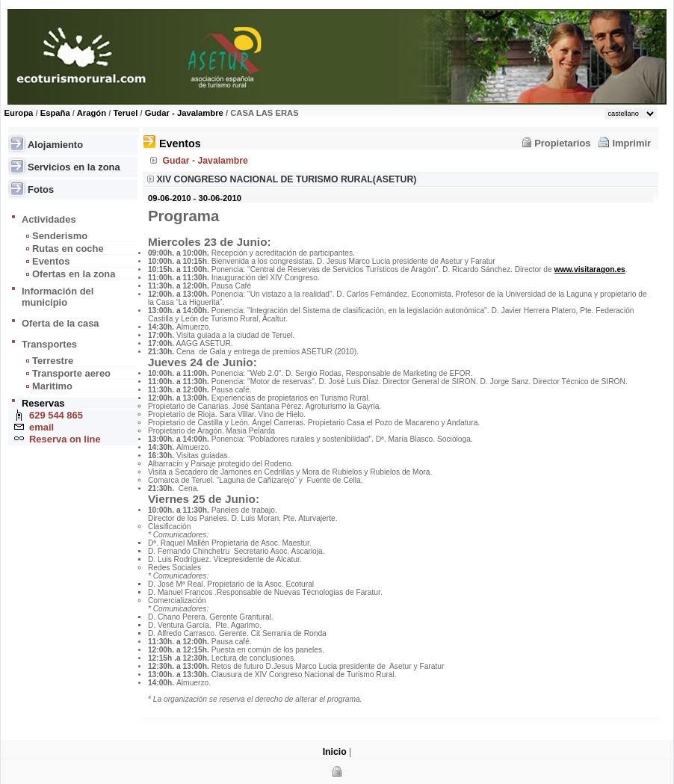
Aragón (92, 113)
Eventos (51, 261)
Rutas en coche (68, 249)
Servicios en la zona (74, 167)
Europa (19, 113)
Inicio (335, 752)
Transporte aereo (71, 373)
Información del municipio (58, 297)
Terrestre (53, 361)
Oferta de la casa (61, 323)
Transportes (49, 344)
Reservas (43, 403)
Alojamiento (55, 145)
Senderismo (60, 236)
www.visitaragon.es (590, 269)
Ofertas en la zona (74, 274)
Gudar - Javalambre (184, 113)
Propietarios (562, 143)
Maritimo (52, 386)
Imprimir (631, 143)
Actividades (49, 219)
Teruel (125, 113)
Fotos (41, 189)
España (55, 113)
